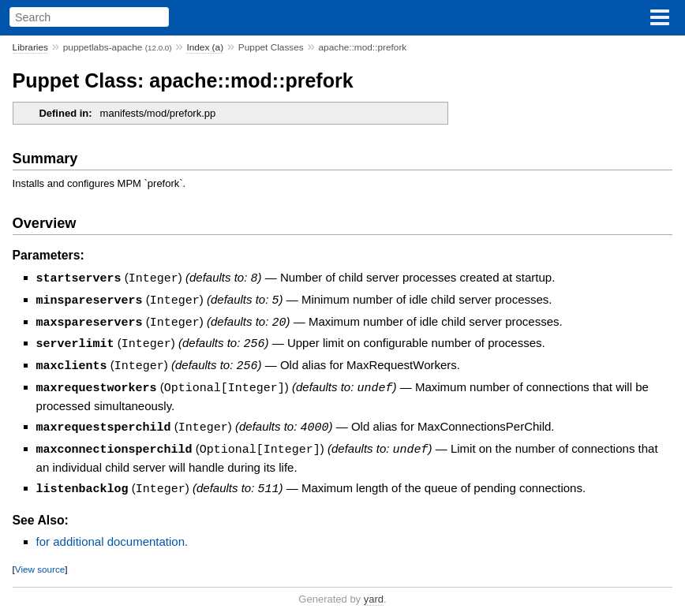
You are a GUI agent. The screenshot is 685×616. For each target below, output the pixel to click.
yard (374, 592)
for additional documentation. (112, 534)
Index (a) (205, 47)
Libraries (30, 47)
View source (40, 562)
